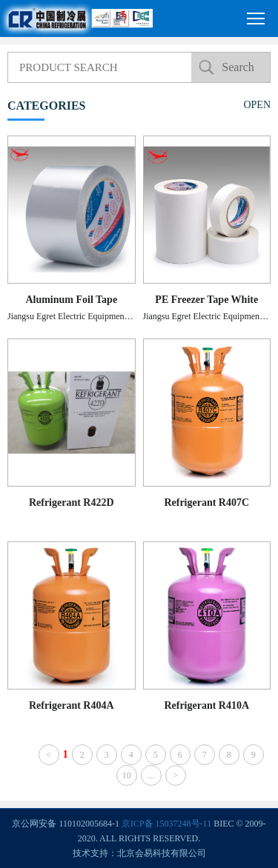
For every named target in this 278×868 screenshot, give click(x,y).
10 (127, 775)
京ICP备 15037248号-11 (166, 824)
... (151, 775)
